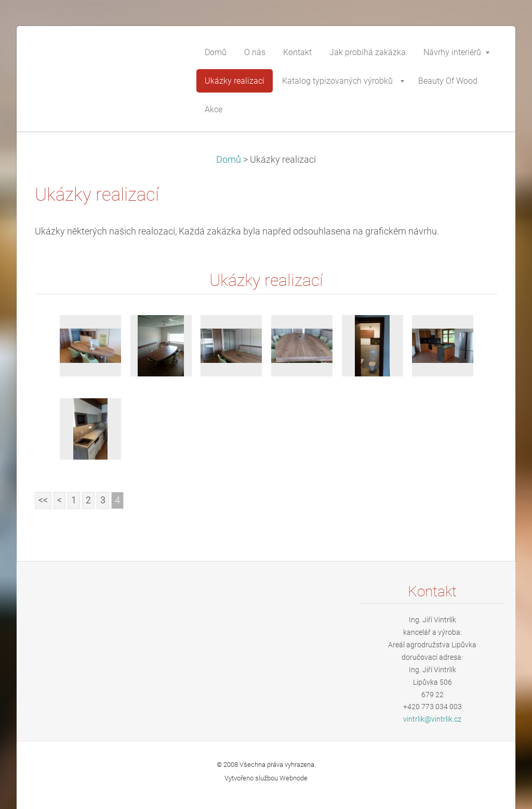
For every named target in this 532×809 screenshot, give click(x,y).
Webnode (294, 778)
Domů (229, 160)
